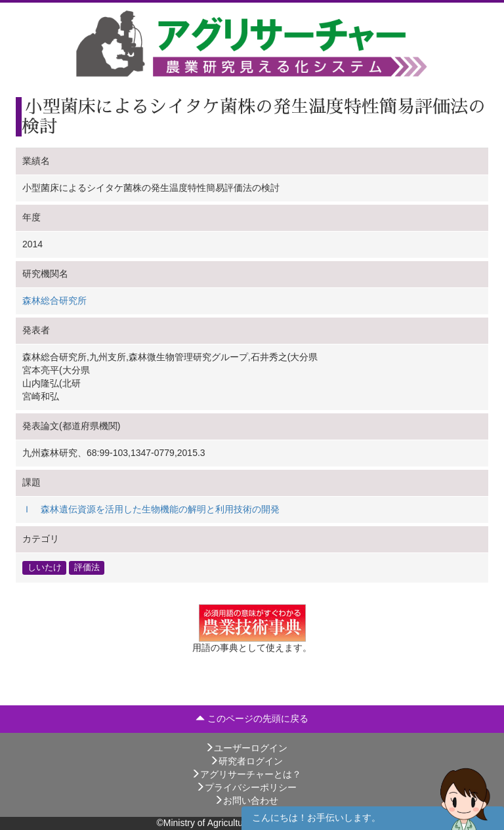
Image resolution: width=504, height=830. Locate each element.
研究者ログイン (246, 761)
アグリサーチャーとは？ (246, 774)
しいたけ (45, 568)
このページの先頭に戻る (252, 718)
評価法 (87, 568)
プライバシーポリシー (246, 787)
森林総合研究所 (54, 301)
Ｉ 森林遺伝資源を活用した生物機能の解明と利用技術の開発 (151, 509)
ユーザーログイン (246, 748)
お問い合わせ (246, 800)
